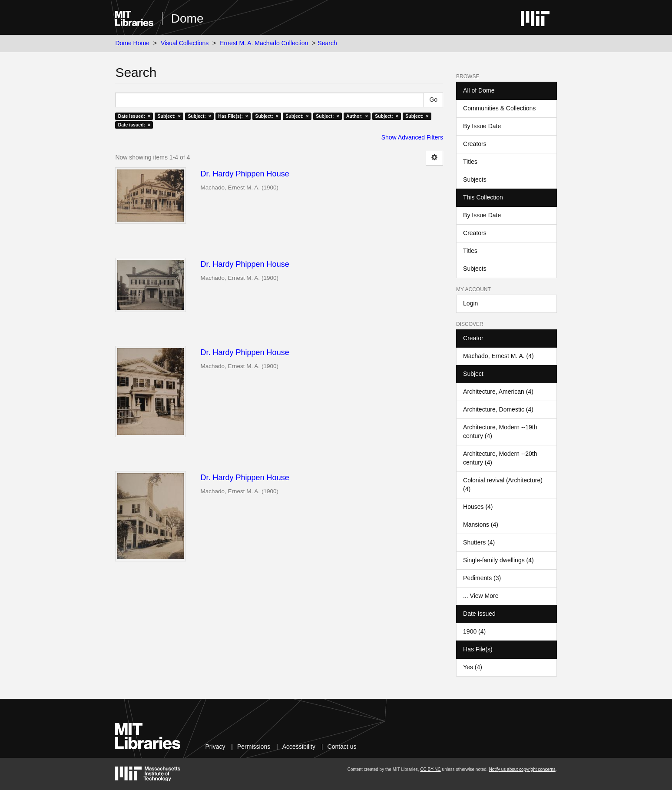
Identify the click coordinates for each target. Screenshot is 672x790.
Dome (187, 18)
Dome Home (132, 43)
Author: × (357, 116)
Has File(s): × (233, 116)
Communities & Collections (499, 108)
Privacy (215, 747)
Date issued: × (134, 116)
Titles (470, 162)
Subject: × (169, 116)
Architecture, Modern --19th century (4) (500, 432)
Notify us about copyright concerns (522, 769)
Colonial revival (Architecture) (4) (503, 485)
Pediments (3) (482, 578)
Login (470, 303)
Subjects (475, 179)
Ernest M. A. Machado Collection (264, 43)
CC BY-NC (430, 769)
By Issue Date (482, 126)
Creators (475, 144)
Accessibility (299, 747)
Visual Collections (185, 43)
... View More (481, 596)
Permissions (254, 747)
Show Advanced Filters (412, 137)
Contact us (342, 747)
